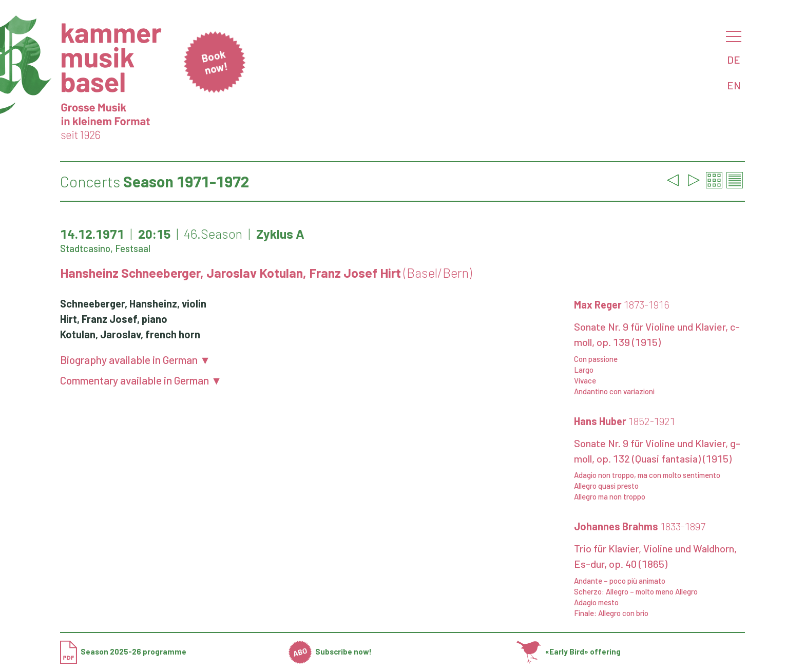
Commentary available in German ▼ (141, 380)
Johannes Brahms (640, 526)
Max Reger (622, 304)
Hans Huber (625, 421)
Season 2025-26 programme (123, 651)
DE (734, 60)
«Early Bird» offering (569, 651)
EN (734, 85)
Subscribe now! (330, 651)
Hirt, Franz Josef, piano (114, 319)
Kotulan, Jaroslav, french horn (130, 334)
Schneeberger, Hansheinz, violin (133, 303)
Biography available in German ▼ (135, 360)
